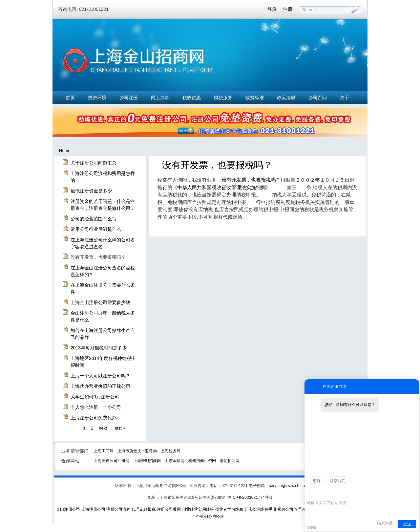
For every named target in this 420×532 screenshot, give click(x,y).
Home (65, 151)
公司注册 (129, 98)
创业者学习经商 (229, 509)
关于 (345, 98)
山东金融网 (175, 461)
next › (104, 428)
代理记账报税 (144, 509)
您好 (317, 481)
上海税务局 (171, 451)
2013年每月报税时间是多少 (99, 348)
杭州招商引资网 (202, 461)
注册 (288, 9)
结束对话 (385, 523)
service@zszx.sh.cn (287, 486)
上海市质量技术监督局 (137, 451)
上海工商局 (104, 451)
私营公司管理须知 (294, 509)
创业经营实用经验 (198, 509)
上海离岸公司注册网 (112, 461)
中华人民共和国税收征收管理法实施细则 (221, 187)
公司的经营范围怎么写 (94, 219)
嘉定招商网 (230, 461)
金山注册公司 (68, 509)
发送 (407, 524)
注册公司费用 (169, 509)
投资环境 (97, 98)
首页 (70, 98)
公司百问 (318, 98)
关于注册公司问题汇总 (94, 163)
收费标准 (255, 98)
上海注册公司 (93, 509)
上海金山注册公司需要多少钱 (100, 302)
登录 (272, 9)
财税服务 (223, 98)
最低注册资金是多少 (91, 191)
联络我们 (338, 481)
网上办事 (160, 98)
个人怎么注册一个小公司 (96, 407)
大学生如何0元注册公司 (95, 397)
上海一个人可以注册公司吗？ (100, 376)
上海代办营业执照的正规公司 (100, 386)
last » (120, 428)
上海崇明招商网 (147, 461)
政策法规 (286, 98)
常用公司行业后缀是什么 (96, 229)
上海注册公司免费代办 (94, 418)
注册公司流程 (118, 509)
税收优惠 (192, 98)
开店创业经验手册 (261, 509)
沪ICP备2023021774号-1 (250, 498)
